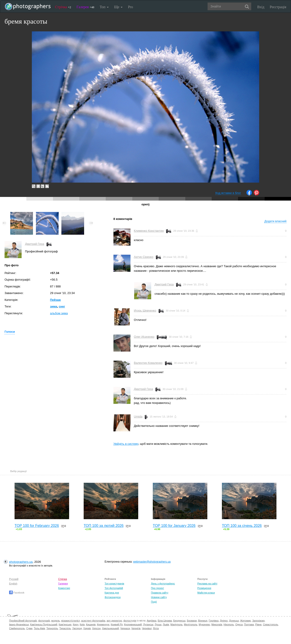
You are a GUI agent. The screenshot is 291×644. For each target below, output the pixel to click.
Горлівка (214, 621)
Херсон (96, 628)
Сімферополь (17, 628)
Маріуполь (176, 624)
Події (154, 602)
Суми (29, 628)
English (13, 584)
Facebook (17, 593)
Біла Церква (165, 621)
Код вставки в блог (228, 193)
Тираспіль (65, 628)
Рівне (258, 624)
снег (62, 306)
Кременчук (103, 624)
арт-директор (114, 621)
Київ (82, 624)
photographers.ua (21, 562)
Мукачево (204, 624)
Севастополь (271, 624)
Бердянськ (179, 621)
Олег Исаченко (144, 337)
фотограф (44, 621)
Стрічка (63, 7)
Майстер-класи (206, 593)
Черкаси (125, 628)
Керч (76, 624)
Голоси (10, 332)
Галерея (85, 7)
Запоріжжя (258, 621)
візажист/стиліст (70, 621)
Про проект (157, 588)
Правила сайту (160, 593)
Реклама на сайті (207, 584)
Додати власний (275, 221)
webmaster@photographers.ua (152, 562)
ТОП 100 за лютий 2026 (104, 526)
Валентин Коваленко (148, 363)
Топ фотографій (114, 588)
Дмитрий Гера (35, 244)
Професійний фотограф (23, 621)
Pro (130, 7)
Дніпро (224, 621)
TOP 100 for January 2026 (174, 526)
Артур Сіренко (144, 257)
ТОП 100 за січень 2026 (242, 526)
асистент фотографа (93, 621)
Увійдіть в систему (126, 444)
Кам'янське (65, 624)
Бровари (192, 621)
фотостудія (130, 621)
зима (54, 306)
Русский (14, 579)
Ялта (156, 628)
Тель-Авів (39, 628)
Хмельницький (110, 628)
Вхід (261, 7)
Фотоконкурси (113, 597)
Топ (104, 7)
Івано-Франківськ (19, 624)
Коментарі (64, 588)
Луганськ (148, 624)
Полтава (249, 624)
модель (56, 621)
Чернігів (136, 628)
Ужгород (77, 628)
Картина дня (112, 593)
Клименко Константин (149, 231)
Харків (87, 628)
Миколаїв (217, 624)
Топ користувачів (114, 584)
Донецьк (234, 621)
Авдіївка (152, 621)
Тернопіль (52, 628)
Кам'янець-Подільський (44, 624)
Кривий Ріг (117, 624)
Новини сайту (159, 597)
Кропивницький (133, 624)
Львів (166, 624)
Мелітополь (191, 624)
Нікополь (229, 624)
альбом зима (59, 313)
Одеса (239, 624)
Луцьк (158, 624)
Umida (138, 416)
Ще (118, 7)
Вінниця (203, 621)
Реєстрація (278, 7)
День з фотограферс (163, 584)
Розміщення (204, 588)
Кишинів (91, 624)
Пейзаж (55, 300)
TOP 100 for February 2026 (37, 526)
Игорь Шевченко (145, 311)
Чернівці (147, 628)
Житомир (245, 621)
